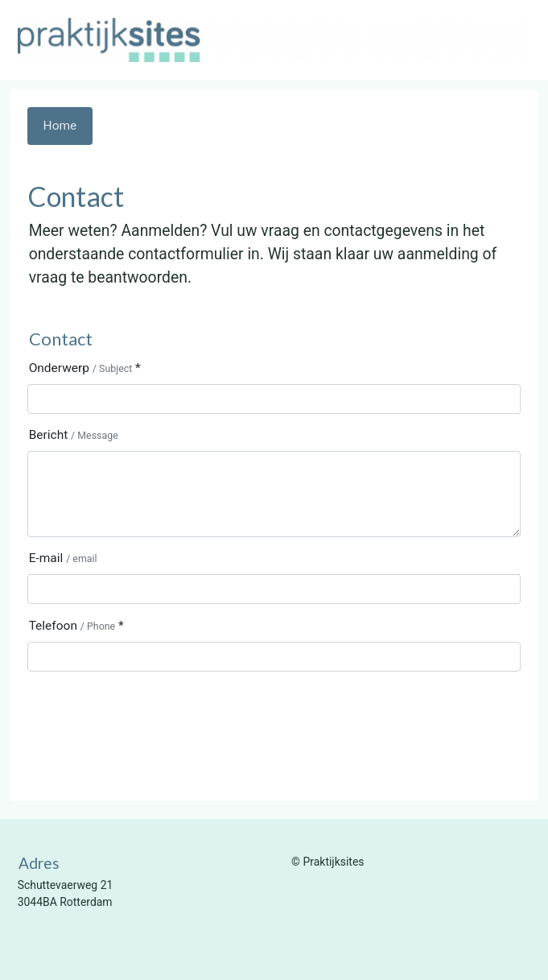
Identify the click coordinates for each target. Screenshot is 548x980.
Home (60, 126)
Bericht (74, 435)
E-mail (63, 558)
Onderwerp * (85, 368)
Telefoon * (76, 626)
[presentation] (150, 715)
